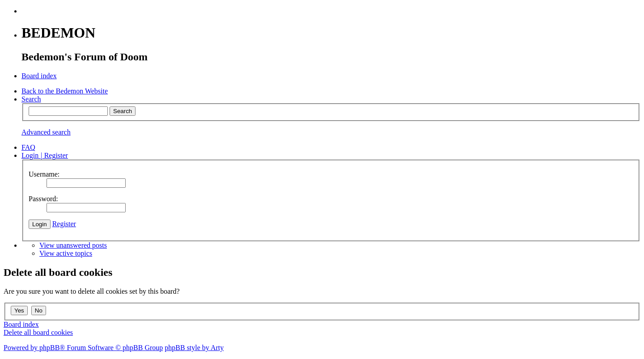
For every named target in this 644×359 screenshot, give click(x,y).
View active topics (66, 253)
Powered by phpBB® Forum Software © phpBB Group (83, 348)
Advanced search (46, 132)
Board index (21, 324)
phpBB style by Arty (194, 348)
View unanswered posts (73, 245)
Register (64, 224)
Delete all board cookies (38, 332)
